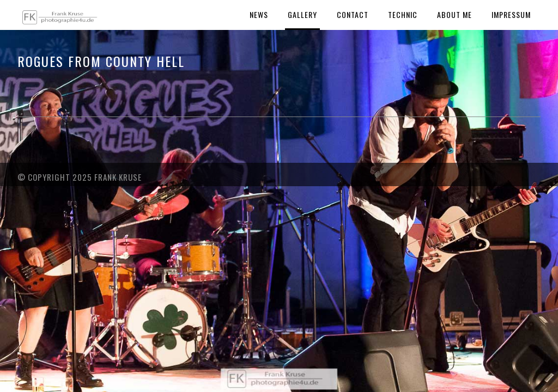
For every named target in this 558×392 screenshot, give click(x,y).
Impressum (511, 14)
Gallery (302, 14)
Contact (353, 14)
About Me (454, 14)
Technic (403, 14)
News (259, 14)
